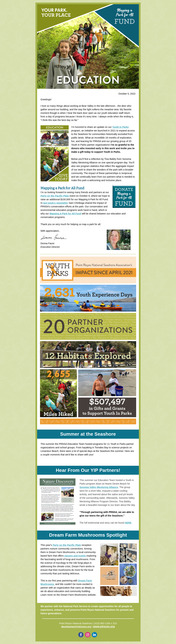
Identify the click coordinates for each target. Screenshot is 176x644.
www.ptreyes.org (104, 626)
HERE (128, 523)
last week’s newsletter (56, 203)
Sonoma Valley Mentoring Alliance (99, 487)
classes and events (75, 556)
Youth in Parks (120, 127)
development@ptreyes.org (76, 627)
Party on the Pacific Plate (55, 196)
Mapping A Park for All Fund (65, 214)
